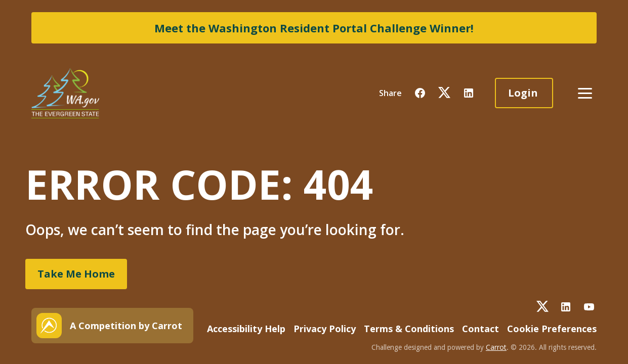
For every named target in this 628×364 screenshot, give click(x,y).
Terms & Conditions (409, 329)
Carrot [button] (496, 347)
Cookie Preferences (552, 329)
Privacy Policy (325, 329)
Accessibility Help (246, 329)
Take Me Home (76, 274)
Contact (480, 329)
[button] (420, 93)
